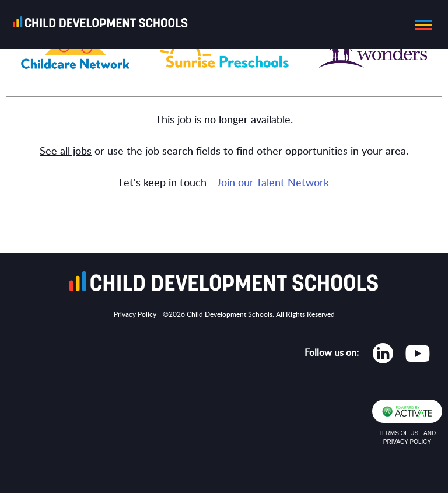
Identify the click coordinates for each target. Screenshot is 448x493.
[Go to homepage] (104, 25)
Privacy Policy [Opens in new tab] (135, 314)
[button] (420, 25)
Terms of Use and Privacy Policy (407, 438)
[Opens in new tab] (383, 356)
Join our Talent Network (273, 183)
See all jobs (66, 152)
